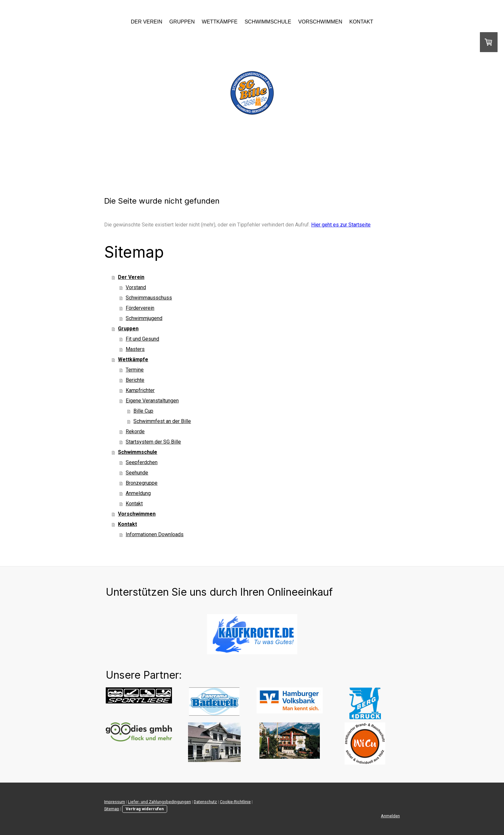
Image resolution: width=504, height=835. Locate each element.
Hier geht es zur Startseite (341, 225)
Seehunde (137, 473)
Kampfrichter (140, 390)
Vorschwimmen (320, 22)
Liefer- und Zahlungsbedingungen (159, 802)
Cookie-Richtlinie (235, 802)
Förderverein (140, 308)
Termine (135, 370)
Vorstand (136, 287)
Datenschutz (205, 802)
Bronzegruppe (142, 483)
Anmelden (390, 816)
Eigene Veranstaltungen (152, 401)
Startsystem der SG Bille (153, 442)
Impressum (115, 802)
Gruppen (182, 22)
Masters (135, 349)
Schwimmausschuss (149, 298)
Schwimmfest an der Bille (162, 421)
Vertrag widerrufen (145, 809)
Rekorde (135, 431)
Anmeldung (138, 493)
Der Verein (147, 22)
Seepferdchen (142, 462)
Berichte (135, 380)
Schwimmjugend (144, 318)
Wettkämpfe (220, 22)
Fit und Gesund (142, 339)
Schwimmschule (268, 22)
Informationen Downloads (155, 534)
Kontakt (361, 22)
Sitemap (112, 809)
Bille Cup (143, 411)
